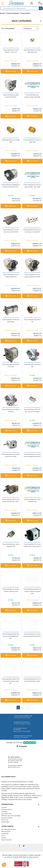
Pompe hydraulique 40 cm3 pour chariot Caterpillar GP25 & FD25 (32, 455)
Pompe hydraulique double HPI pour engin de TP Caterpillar (32, 410)
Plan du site (5, 820)
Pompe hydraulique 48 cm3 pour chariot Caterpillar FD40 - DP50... (11, 500)
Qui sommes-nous (6, 814)
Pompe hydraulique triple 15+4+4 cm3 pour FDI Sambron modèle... (32, 680)
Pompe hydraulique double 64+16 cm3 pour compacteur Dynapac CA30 (32, 591)
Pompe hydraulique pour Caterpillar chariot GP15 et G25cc (11, 455)
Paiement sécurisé (6, 809)
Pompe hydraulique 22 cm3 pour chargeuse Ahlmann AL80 (11, 590)
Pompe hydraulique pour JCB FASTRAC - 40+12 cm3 (11, 51)
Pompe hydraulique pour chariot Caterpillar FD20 (32, 500)
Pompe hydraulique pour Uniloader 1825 (11, 141)
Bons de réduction (6, 840)
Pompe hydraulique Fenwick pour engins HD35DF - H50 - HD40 (32, 186)
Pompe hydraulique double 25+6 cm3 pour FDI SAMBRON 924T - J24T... (11, 636)
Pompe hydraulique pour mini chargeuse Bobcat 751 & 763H (32, 276)
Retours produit (6, 831)
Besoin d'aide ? (6, 822)
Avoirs (3, 836)
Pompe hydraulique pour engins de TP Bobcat (11, 410)
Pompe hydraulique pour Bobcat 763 (32, 321)
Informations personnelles (9, 829)
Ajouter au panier (11, 71)
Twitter (24, 846)
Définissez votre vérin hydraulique (11, 816)
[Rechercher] (20, 8)
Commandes (5, 834)
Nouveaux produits (7, 818)
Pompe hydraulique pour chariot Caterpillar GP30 (11, 545)
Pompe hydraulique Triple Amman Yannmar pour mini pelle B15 (32, 231)
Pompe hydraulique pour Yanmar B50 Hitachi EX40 (32, 51)
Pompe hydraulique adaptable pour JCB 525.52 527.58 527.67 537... (11, 186)
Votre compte (7, 826)
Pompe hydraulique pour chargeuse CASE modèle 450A (32, 96)
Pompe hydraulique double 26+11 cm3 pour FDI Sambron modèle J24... (11, 681)
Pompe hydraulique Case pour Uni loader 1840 (32, 141)
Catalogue (4, 811)
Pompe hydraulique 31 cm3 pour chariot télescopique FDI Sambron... (32, 635)
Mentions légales (7, 855)
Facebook (19, 846)
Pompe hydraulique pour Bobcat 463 (32, 365)
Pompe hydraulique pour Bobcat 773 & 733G (11, 365)
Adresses (4, 838)
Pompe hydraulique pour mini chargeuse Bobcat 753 (11, 276)
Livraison (4, 807)
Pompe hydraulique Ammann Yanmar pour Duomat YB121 (11, 231)
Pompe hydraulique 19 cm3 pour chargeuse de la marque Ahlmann (32, 545)
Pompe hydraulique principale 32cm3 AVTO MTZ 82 (11, 96)
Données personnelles (20, 855)
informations (7, 804)
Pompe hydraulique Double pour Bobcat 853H (11, 321)
